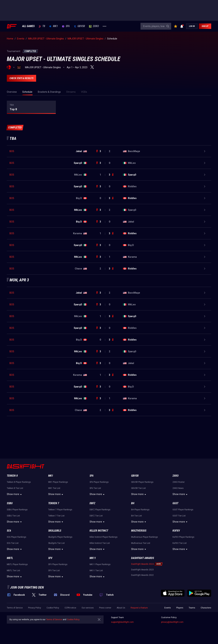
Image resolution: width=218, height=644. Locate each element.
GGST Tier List (179, 516)
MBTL (10, 558)
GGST (175, 503)
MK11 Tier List (96, 571)
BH (133, 503)
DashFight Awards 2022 (142, 575)
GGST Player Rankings (183, 510)
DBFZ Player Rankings (100, 510)
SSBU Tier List (13, 516)
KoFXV (176, 531)
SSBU (10, 503)
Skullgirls (55, 531)
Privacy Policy (35, 608)
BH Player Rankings (140, 510)
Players (180, 608)
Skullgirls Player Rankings (60, 537)
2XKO (94, 26)
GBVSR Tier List (138, 488)
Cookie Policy (53, 608)
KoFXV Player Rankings (183, 537)
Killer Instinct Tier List (100, 543)
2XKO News (178, 488)
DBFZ (92, 503)
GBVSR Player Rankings (142, 482)
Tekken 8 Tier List (15, 488)
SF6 (66, 26)
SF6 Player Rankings (99, 482)
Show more (15, 494)
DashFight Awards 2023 (142, 570)
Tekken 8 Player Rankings (19, 482)
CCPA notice (70, 608)
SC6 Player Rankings (17, 537)
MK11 (93, 558)
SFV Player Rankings (58, 564)
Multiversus (139, 531)
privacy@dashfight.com (172, 622)
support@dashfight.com (122, 622)
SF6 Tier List (95, 488)
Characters (206, 608)
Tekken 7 (54, 503)
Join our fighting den (27, 587)
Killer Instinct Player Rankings (104, 537)
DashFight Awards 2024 (142, 564)
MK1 (54, 26)
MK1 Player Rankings (58, 482)
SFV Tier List (54, 571)
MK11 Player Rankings (100, 564)
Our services (88, 608)
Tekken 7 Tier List (56, 516)
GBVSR (79, 26)
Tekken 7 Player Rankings (60, 510)
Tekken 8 (12, 476)
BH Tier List (137, 516)
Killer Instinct (99, 531)
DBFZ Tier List (96, 516)
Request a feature (139, 608)
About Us (121, 608)
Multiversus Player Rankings (145, 537)
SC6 (9, 531)
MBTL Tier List (13, 571)
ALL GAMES (28, 26)
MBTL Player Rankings (17, 564)
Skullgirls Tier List (56, 543)
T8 (42, 26)
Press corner (105, 608)
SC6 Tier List (13, 543)
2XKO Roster (179, 482)
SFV (50, 558)
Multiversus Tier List (141, 543)
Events (168, 608)
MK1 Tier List (54, 488)
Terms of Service (15, 608)
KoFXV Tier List (180, 543)
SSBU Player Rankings (17, 510)
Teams (192, 608)
